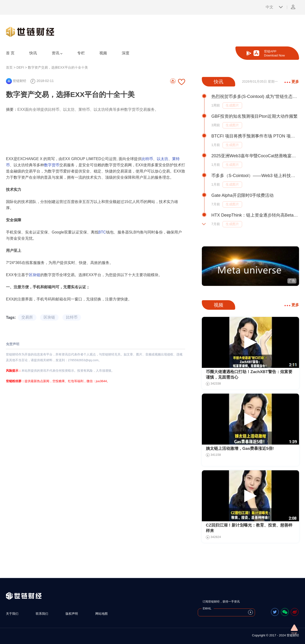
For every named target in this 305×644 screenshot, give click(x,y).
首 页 (10, 53)
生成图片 (232, 105)
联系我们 (42, 614)
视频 (103, 53)
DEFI (20, 67)
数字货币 (52, 165)
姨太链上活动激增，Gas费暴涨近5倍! (240, 449)
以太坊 (163, 159)
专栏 (81, 53)
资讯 (57, 53)
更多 (292, 82)
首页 (9, 67)
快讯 (33, 53)
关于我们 (12, 614)
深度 (126, 53)
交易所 (27, 317)
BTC (102, 232)
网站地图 (102, 614)
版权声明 (72, 614)
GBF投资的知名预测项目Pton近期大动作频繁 (254, 116)
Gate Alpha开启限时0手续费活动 (242, 195)
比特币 (147, 159)
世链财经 (16, 81)
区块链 (35, 275)
